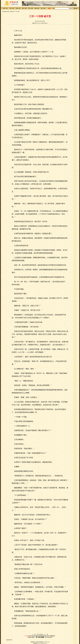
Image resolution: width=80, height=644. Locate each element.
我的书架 (75, 8)
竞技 (38, 8)
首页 (4, 8)
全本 (7, 8)
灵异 (44, 8)
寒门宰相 (18, 12)
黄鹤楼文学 (12, 12)
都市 (23, 8)
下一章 (46, 634)
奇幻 (13, 8)
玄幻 (10, 8)
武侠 (17, 8)
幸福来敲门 (45, 23)
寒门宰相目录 (40, 634)
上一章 (34, 634)
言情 (26, 8)
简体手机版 (37, 21)
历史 (29, 8)
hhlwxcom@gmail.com (42, 643)
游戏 (36, 8)
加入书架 (27, 636)
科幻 (42, 8)
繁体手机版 (43, 21)
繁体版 (49, 8)
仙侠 (19, 8)
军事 (32, 8)
